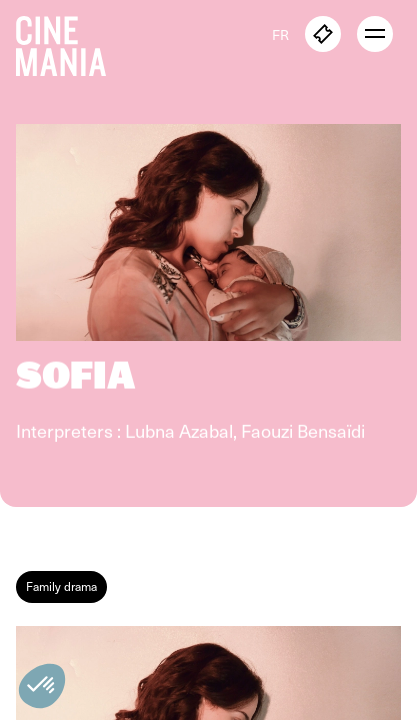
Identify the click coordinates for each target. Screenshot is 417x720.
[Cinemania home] (69, 42)
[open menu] (375, 34)
